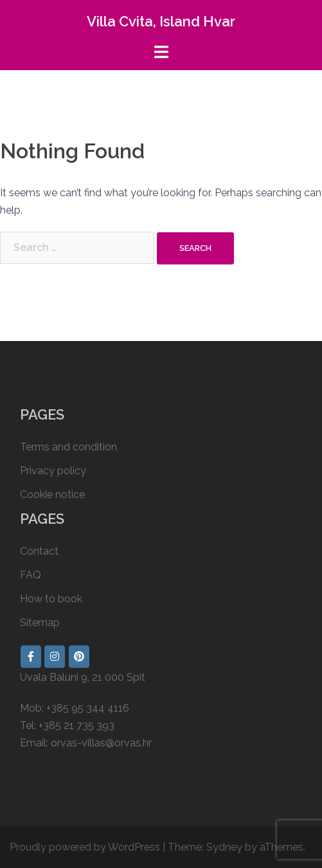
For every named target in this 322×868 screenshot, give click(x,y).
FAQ (31, 575)
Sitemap (40, 623)
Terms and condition (68, 447)
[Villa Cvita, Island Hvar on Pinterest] (79, 657)
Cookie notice (52, 494)
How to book (51, 599)
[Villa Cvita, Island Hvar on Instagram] (55, 657)
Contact (39, 551)
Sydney (224, 847)
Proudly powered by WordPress (85, 847)
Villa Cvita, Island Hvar (161, 21)
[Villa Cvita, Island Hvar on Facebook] (31, 657)
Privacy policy (53, 471)
